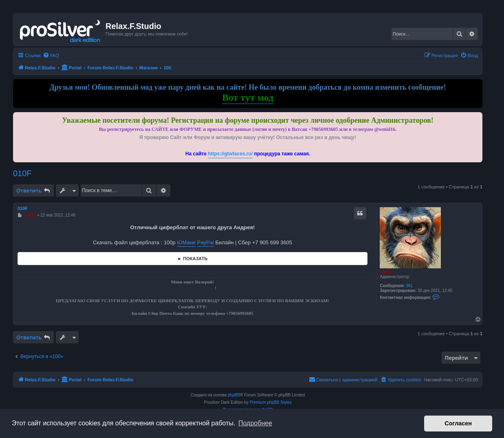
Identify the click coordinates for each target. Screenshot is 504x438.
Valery (386, 272)
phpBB (234, 395)
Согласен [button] (458, 423)
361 (409, 286)
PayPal (206, 242)
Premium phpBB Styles (271, 402)
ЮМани (186, 242)
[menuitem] (51, 55)
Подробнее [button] (255, 423)
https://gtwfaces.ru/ (230, 154)
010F (22, 173)
